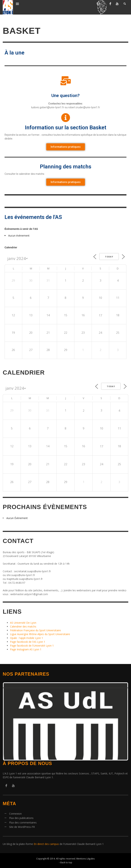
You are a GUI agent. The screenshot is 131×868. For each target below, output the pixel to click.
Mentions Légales (86, 859)
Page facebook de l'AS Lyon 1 (28, 642)
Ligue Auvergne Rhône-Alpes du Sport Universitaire (40, 634)
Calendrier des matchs (23, 626)
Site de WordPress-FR (22, 827)
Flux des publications (21, 818)
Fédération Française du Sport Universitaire (35, 630)
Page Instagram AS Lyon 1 (26, 649)
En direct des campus (46, 844)
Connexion (15, 814)
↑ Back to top (66, 862)
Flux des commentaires (23, 822)
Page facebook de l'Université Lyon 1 (32, 646)
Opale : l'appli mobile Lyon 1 (27, 638)
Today (109, 257)
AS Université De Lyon (23, 623)
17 (100, 315)
